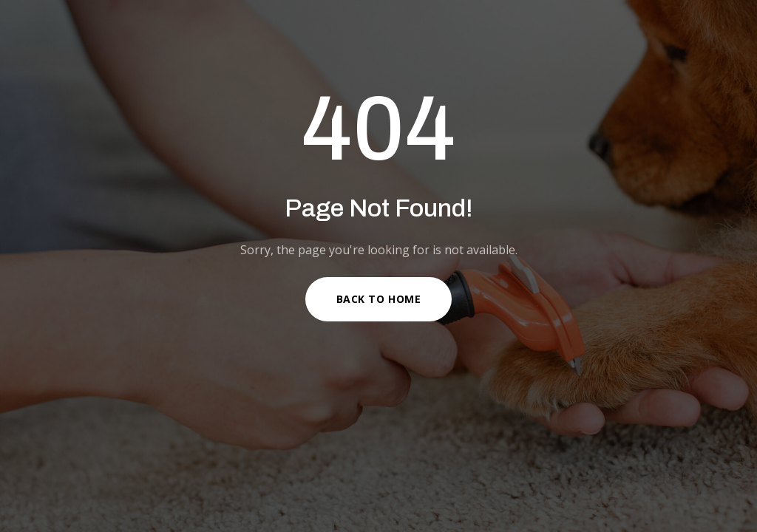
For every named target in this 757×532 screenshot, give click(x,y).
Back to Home (379, 299)
